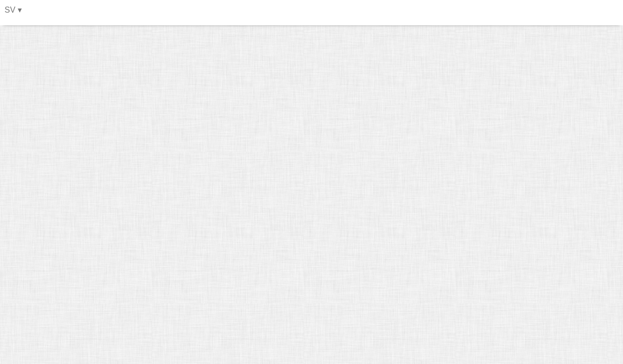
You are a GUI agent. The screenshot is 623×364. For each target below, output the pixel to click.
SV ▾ (13, 10)
